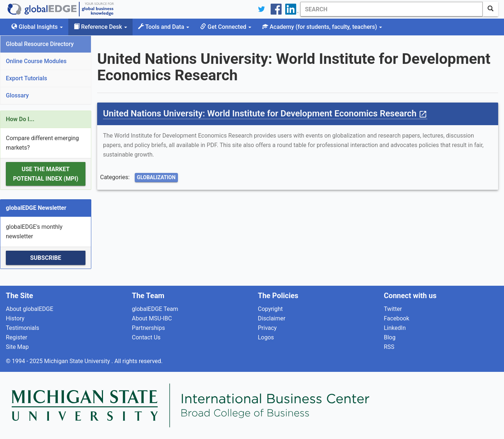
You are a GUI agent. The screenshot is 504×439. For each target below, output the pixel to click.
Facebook (396, 318)
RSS (389, 347)
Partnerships (148, 328)
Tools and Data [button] (164, 27)
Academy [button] (322, 27)
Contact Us (146, 337)
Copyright (270, 309)
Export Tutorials (26, 78)
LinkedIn (395, 328)
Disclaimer (272, 318)
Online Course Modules (36, 61)
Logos (266, 337)
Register (17, 337)
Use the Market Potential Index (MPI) (46, 174)
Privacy (267, 328)
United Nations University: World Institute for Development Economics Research (265, 113)
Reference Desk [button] (100, 27)
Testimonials (22, 328)
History (15, 318)
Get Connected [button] (226, 27)
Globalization (156, 177)
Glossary (17, 95)
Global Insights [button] (37, 27)
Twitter (393, 309)
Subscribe (45, 258)
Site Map (17, 347)
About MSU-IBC (152, 318)
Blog (390, 337)
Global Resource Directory (40, 44)
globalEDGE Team (155, 309)
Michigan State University (78, 361)
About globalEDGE (30, 309)
